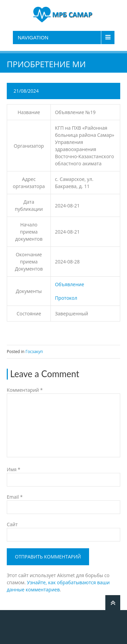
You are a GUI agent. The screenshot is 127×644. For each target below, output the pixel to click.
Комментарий (25, 390)
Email (15, 497)
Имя (14, 469)
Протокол (66, 298)
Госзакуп (34, 352)
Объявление (69, 284)
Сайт (12, 524)
